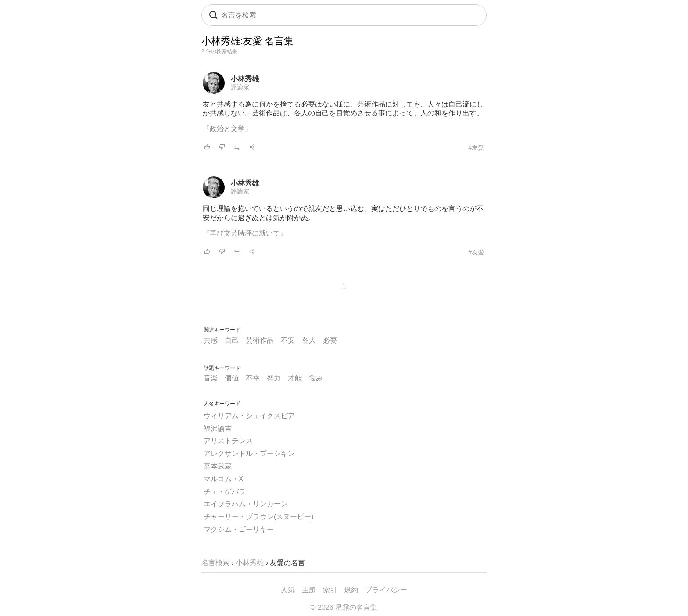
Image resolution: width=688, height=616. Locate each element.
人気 (288, 590)
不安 (288, 340)
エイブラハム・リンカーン (246, 504)
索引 (330, 590)
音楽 (211, 378)
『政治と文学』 (227, 129)
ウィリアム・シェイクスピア (249, 416)
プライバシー (386, 590)
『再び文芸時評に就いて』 (245, 233)
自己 (232, 340)
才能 (295, 378)
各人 (309, 340)
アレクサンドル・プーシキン (249, 453)
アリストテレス (228, 441)
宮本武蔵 (218, 466)
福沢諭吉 (218, 428)
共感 (211, 340)
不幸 (253, 378)
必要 (330, 340)
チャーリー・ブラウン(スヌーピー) (259, 517)
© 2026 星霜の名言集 (344, 607)
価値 (232, 378)
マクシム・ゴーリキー (239, 529)
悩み (316, 378)
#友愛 (476, 148)
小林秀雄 (245, 79)
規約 (351, 590)
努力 (274, 378)
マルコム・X (224, 479)
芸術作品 (260, 340)
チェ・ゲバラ (225, 492)
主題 (309, 590)
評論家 (240, 87)
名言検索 (215, 563)
